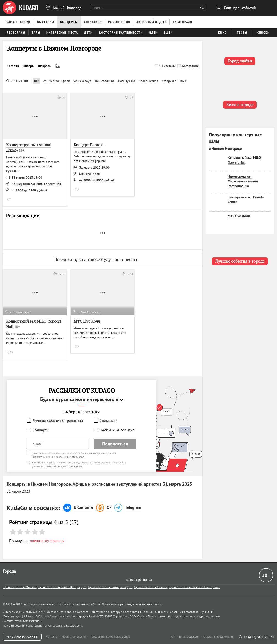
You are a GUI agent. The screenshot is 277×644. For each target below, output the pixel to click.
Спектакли (109, 420)
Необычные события (117, 430)
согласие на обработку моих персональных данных (68, 453)
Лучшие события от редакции (58, 420)
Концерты (41, 430)
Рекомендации (23, 216)
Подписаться (115, 444)
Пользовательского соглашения (64, 466)
